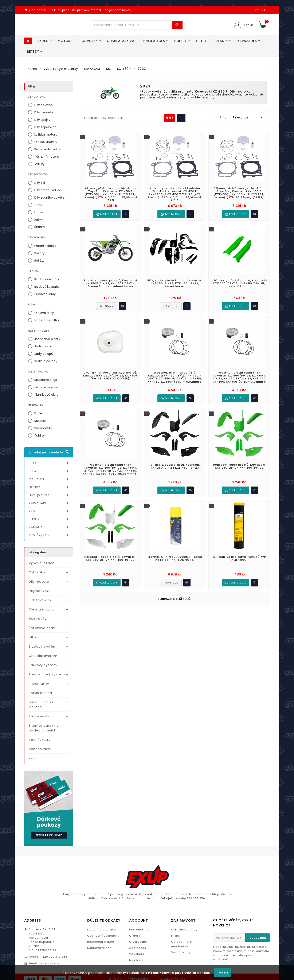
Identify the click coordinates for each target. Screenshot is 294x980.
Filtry (33, 639)
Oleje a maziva (42, 611)
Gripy (38, 207)
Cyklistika (37, 574)
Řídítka (40, 229)
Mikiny (176, 937)
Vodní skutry (40, 741)
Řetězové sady (42, 630)
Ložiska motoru (46, 136)
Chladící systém (43, 657)
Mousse (40, 422)
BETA (49, 465)
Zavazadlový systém (47, 676)
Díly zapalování (46, 129)
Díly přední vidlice (48, 192)
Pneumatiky (43, 430)
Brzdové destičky (47, 281)
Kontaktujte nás (99, 950)
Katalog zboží (38, 554)
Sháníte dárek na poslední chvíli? (44, 730)
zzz (32, 760)
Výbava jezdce (42, 565)
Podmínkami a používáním (172, 973)
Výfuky (40, 166)
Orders (135, 937)
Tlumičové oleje (46, 396)
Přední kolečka (45, 247)
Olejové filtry (44, 315)
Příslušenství (40, 718)
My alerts (136, 962)
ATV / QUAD (49, 537)
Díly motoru (39, 583)
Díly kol (40, 184)
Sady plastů (43, 348)
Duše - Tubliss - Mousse (42, 706)
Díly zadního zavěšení (51, 199)
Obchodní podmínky (103, 937)
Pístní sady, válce (48, 151)
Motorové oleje (46, 382)
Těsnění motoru (47, 158)
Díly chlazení (44, 107)
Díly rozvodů (44, 114)
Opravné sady (45, 296)
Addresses (138, 950)
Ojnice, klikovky (46, 144)
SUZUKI (49, 521)
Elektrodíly (38, 620)
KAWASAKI (49, 505)
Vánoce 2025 (40, 751)
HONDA (49, 489)
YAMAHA (49, 529)
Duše (38, 415)
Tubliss (40, 437)
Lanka (39, 214)
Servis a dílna (40, 694)
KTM (49, 513)
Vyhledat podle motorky (49, 454)
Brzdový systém (43, 648)
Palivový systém (43, 667)
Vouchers (137, 956)
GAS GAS (49, 481)
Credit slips (138, 943)
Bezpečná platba (101, 943)
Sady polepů (44, 355)
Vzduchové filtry (47, 322)
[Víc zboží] (132, 26)
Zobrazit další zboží (175, 601)
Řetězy (40, 262)
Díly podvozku (41, 592)
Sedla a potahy (46, 363)
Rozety (40, 255)
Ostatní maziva (46, 389)
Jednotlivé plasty (47, 341)
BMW (49, 473)
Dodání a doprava (102, 931)
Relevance (248, 119)
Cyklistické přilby (184, 931)
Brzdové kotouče (47, 288)
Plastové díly (40, 602)
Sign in (248, 26)
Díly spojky (42, 121)
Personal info (140, 931)
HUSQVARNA (49, 497)
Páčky (39, 221)
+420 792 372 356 (54, 958)
